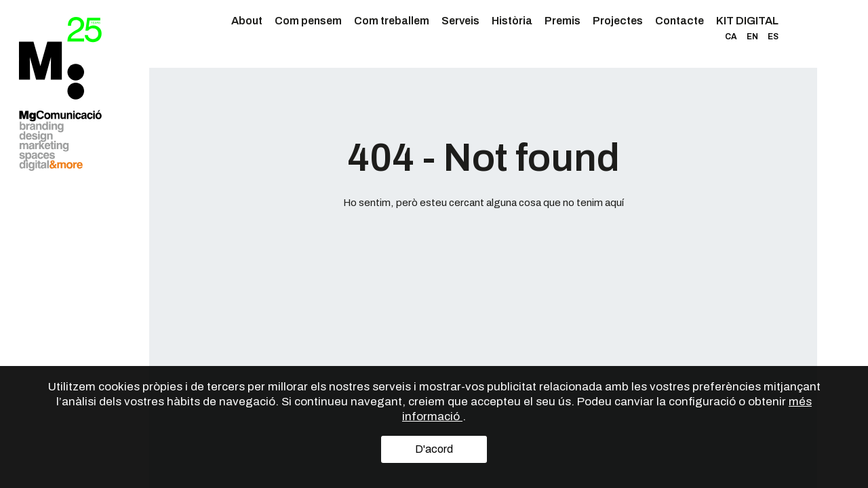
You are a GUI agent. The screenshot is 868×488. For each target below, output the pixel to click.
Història (512, 21)
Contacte (679, 21)
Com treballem (392, 21)
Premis (563, 21)
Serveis (460, 21)
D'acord (434, 449)
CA (731, 37)
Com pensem (308, 21)
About (247, 21)
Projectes (618, 21)
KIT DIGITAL (747, 21)
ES (773, 37)
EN (752, 37)
